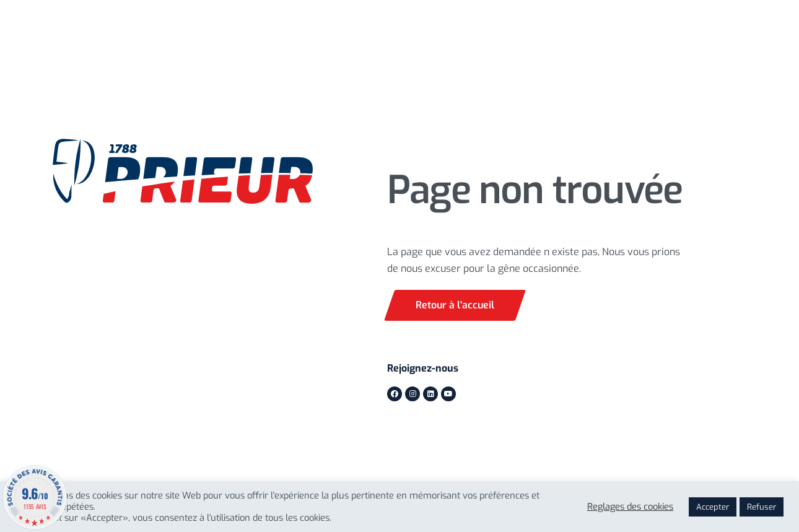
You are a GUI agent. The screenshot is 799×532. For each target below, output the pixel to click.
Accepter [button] (713, 507)
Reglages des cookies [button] (630, 507)
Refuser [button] (762, 507)
